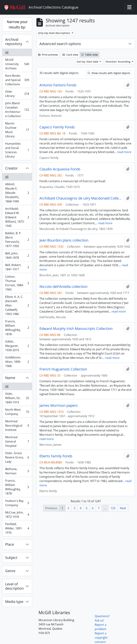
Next (123, 508)
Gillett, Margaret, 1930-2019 (17, 346)
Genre (10, 571)
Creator (11, 168)
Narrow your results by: (17, 24)
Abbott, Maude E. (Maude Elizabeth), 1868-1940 (17, 193)
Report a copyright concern (101, 638)
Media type (14, 602)
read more (124, 152)
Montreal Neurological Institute (17, 426)
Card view (70, 55)
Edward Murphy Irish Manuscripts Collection (76, 329)
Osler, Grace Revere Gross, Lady (17, 457)
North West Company (17, 412)
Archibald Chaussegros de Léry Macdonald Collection (81, 198)
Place (10, 544)
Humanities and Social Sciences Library (17, 150)
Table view (89, 55)
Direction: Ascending (118, 62)
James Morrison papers (59, 405)
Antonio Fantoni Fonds (58, 85)
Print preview (48, 55)
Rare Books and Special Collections (17, 80)
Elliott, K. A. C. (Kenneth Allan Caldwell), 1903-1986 (17, 305)
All (7, 52)
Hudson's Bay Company (17, 503)
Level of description (14, 586)
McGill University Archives (17, 64)
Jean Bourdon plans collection (64, 240)
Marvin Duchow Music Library (17, 130)
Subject (11, 558)
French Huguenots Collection (63, 369)
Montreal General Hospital (17, 441)
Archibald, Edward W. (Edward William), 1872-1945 (17, 217)
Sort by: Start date (88, 62)
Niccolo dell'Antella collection (63, 287)
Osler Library (17, 94)
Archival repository (14, 42)
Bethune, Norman (17, 471)
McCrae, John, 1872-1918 (17, 515)
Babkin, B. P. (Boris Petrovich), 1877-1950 (17, 240)
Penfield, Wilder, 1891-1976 (17, 528)
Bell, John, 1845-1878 (17, 255)
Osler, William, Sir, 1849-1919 (17, 398)
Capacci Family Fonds (57, 127)
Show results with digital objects (109, 73)
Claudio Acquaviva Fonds (60, 169)
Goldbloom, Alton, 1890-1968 (17, 362)
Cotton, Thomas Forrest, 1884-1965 (17, 283)
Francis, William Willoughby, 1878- (17, 328)
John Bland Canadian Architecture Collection (17, 110)
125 (113, 508)
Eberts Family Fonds (56, 456)
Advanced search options (60, 44)
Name (10, 378)
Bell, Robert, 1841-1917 (17, 267)
